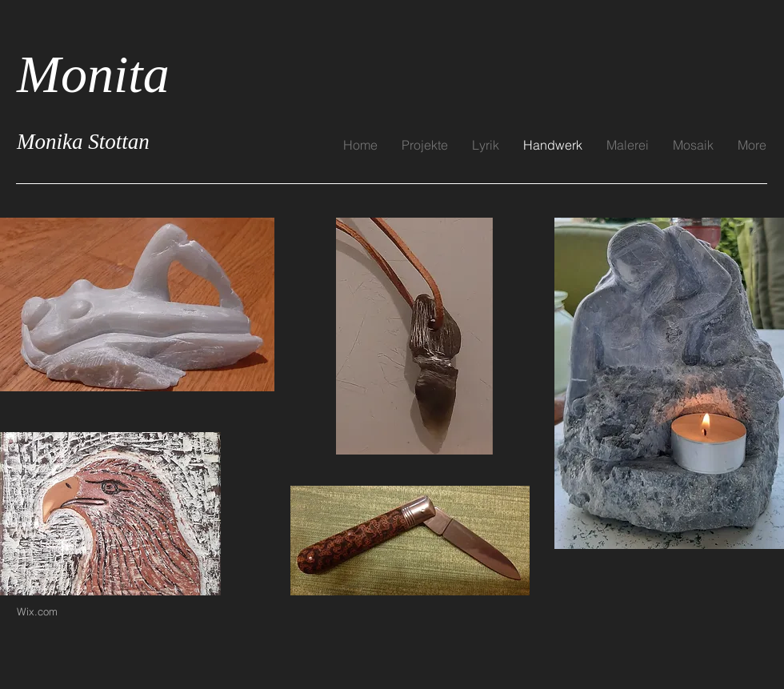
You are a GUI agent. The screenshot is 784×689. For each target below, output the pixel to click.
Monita (93, 74)
